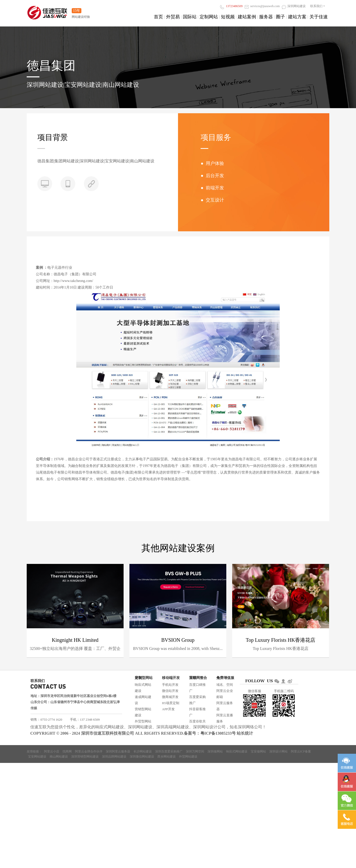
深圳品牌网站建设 (114, 757)
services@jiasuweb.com (262, 6)
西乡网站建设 (167, 757)
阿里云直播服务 (225, 718)
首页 (158, 17)
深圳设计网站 (278, 751)
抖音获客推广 (197, 712)
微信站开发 (170, 691)
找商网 (67, 751)
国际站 (190, 17)
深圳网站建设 (294, 6)
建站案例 (247, 17)
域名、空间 (225, 685)
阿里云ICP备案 (301, 751)
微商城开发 (170, 697)
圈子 (280, 17)
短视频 (228, 17)
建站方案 (297, 17)
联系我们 (316, 6)
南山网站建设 (59, 757)
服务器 (266, 17)
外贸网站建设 (188, 757)
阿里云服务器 (225, 706)
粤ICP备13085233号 (218, 733)
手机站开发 (170, 685)
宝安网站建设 (37, 757)
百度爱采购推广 (197, 700)
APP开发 (168, 709)
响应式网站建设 (143, 688)
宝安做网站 (258, 751)
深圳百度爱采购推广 (169, 751)
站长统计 (245, 733)
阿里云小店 (52, 751)
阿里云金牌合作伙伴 (89, 751)
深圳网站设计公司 (209, 727)
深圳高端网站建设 (173, 727)
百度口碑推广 (197, 688)
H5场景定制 (171, 703)
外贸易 (173, 17)
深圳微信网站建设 (142, 757)
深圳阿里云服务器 (118, 751)
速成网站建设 (143, 700)
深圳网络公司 (250, 727)
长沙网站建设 (143, 751)
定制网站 (209, 17)
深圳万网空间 (195, 751)
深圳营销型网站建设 (85, 757)
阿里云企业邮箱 (225, 694)
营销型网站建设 (143, 712)
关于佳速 (319, 17)
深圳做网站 (215, 751)
